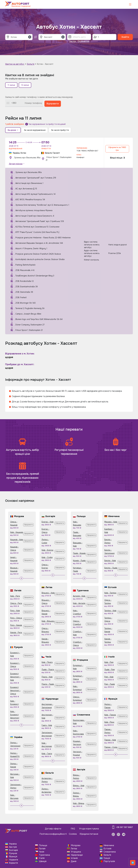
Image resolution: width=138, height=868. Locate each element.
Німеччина (109, 845)
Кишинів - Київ (17, 540)
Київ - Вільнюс (48, 621)
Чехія (42, 852)
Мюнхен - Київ (111, 522)
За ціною (13, 130)
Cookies (73, 834)
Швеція (43, 861)
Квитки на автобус (15, 64)
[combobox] (11, 103)
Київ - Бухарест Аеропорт (15, 715)
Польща (43, 845)
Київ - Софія (47, 557)
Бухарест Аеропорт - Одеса (15, 691)
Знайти (125, 37)
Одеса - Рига (16, 603)
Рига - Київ (15, 611)
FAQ (73, 829)
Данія (74, 861)
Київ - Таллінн (110, 593)
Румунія (13, 853)
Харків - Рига (16, 633)
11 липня (11, 85)
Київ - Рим (109, 662)
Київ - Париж (110, 715)
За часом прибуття (60, 130)
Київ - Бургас (48, 550)
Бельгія (31, 64)
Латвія (42, 849)
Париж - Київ (110, 740)
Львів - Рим (110, 670)
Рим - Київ (109, 677)
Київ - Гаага (47, 754)
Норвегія (13, 860)
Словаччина (110, 852)
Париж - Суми (111, 747)
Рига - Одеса (16, 618)
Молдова (76, 845)
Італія (42, 858)
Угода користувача (89, 829)
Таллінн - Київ (110, 611)
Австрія (13, 847)
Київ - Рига (15, 596)
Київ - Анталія (79, 603)
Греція (107, 858)
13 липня (25, 85)
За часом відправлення (35, 130)
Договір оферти (53, 829)
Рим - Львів (110, 684)
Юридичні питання (89, 834)
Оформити (28, 525)
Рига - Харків (16, 625)
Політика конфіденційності (53, 834)
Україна (13, 844)
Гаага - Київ (47, 725)
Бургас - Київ (48, 522)
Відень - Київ (79, 786)
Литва (74, 849)
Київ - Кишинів (17, 532)
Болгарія (13, 850)
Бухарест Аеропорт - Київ (15, 677)
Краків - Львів (79, 561)
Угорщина (76, 852)
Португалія (109, 861)
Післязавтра (83, 41)
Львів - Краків (79, 553)
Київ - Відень (79, 803)
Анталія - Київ (79, 596)
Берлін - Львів (111, 568)
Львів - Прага (48, 670)
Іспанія (74, 858)
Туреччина (44, 855)
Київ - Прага (47, 662)
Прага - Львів (48, 684)
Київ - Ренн (109, 722)
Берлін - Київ (110, 561)
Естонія (107, 849)
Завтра (72, 41)
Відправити (53, 104)
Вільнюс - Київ (48, 593)
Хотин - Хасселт (45, 64)
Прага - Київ (47, 677)
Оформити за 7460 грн (117, 149)
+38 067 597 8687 (124, 827)
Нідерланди (77, 855)
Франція (13, 857)
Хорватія (13, 863)
